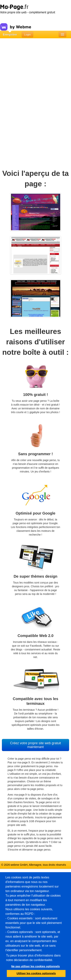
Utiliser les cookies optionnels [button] (36, 973)
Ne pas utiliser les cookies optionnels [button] (35, 966)
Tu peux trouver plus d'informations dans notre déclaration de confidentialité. (33, 958)
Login (27, 34)
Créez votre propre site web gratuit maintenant (35, 745)
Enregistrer (10, 34)
